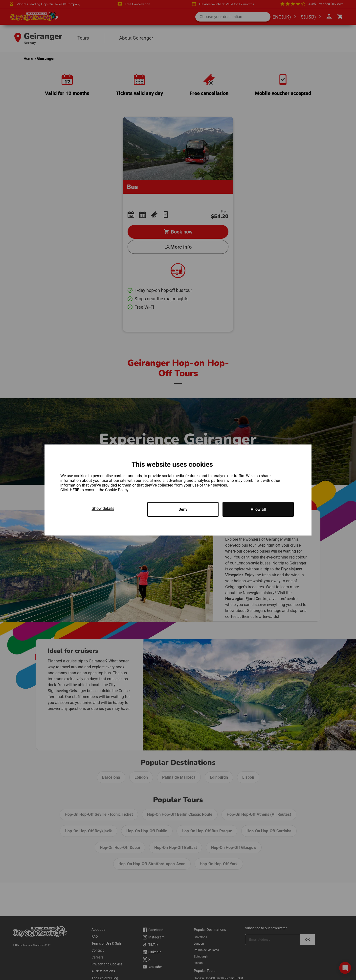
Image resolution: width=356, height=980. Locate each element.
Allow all (258, 509)
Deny (183, 509)
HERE (75, 490)
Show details (103, 508)
